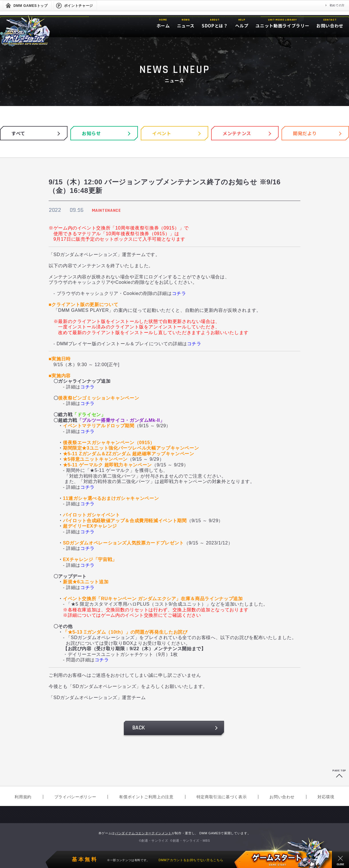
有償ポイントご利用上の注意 (146, 797)
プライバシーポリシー (75, 797)
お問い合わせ (282, 797)
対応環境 (326, 797)
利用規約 (23, 797)
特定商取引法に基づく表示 (222, 797)
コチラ (179, 293)
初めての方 (337, 5)
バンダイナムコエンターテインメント (143, 833)
